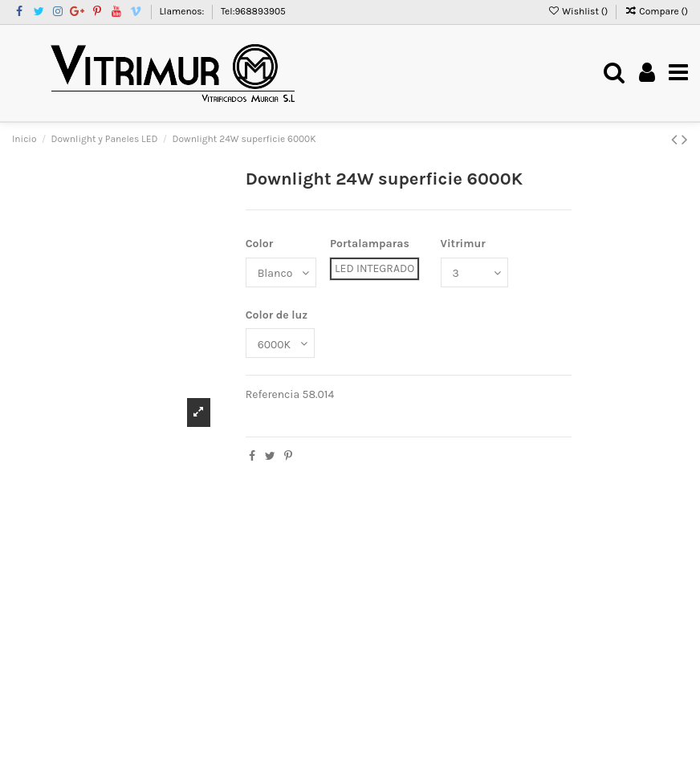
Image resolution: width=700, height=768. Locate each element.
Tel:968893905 (253, 11)
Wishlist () (579, 11)
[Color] (281, 272)
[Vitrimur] (474, 272)
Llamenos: (183, 11)
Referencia (273, 394)
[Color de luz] (280, 343)
